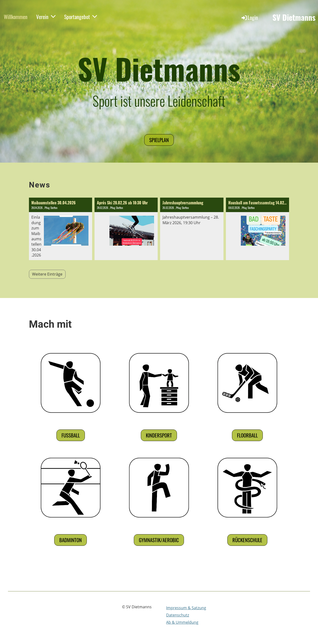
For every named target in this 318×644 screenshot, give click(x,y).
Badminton (71, 540)
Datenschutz (178, 615)
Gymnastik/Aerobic (159, 540)
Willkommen (16, 17)
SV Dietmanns (294, 17)
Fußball (71, 435)
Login (249, 17)
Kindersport (159, 435)
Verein (46, 17)
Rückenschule (247, 540)
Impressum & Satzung (186, 608)
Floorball (247, 435)
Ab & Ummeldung (182, 622)
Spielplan (159, 140)
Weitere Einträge (47, 274)
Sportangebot (81, 17)
